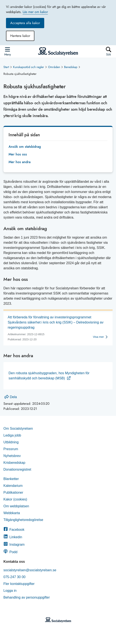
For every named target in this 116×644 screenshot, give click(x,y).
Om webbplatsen (16, 506)
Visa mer (98, 337)
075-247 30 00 (14, 577)
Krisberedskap (14, 463)
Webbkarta (12, 513)
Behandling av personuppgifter (27, 597)
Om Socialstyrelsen (18, 429)
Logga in (10, 591)
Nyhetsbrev (12, 456)
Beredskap (71, 67)
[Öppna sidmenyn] (7, 51)
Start (6, 67)
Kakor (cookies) (15, 499)
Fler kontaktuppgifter (19, 584)
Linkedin (13, 537)
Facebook (14, 530)
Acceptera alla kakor (25, 23)
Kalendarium (13, 486)
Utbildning (11, 442)
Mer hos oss (18, 154)
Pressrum (11, 449)
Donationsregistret (17, 469)
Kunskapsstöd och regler (29, 67)
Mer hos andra (20, 162)
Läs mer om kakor (35, 12)
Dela (11, 397)
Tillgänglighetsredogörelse (24, 520)
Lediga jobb (12, 435)
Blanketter (11, 479)
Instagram (14, 545)
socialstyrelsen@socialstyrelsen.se (30, 570)
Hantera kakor (20, 36)
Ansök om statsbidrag (25, 147)
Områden (54, 67)
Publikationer (13, 492)
